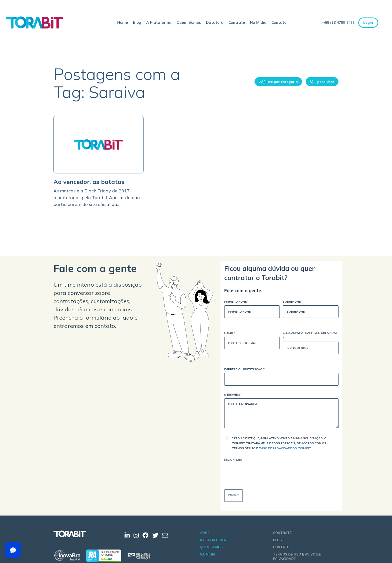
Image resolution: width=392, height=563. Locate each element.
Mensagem (233, 395)
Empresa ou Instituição (244, 370)
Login (368, 22)
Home (123, 22)
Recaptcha (233, 460)
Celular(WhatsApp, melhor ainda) (310, 336)
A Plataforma (159, 22)
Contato (279, 22)
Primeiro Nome (236, 302)
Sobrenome (293, 302)
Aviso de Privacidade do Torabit (285, 448)
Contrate (237, 22)
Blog (137, 22)
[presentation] (262, 473)
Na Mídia (258, 22)
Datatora (215, 22)
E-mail (230, 333)
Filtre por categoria (278, 82)
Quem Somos (189, 22)
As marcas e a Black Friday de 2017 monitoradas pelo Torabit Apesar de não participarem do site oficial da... (97, 198)
